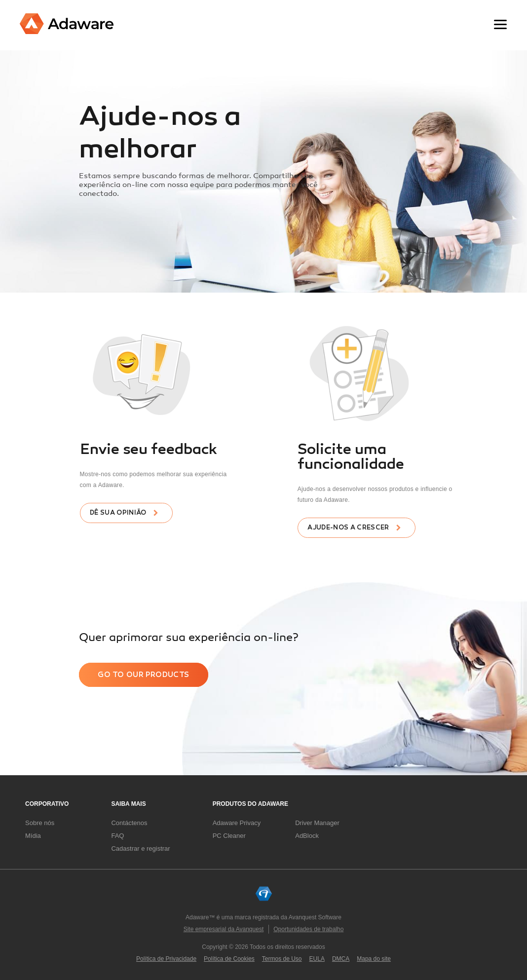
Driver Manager (317, 823)
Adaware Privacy (237, 823)
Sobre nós (40, 823)
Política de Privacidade (166, 959)
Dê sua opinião (118, 513)
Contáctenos (129, 823)
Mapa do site (374, 959)
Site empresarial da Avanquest (224, 929)
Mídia (33, 836)
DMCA (341, 959)
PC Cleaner (229, 836)
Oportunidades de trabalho (308, 929)
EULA (317, 959)
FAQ (117, 836)
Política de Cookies (229, 959)
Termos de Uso (282, 959)
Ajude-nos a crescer (348, 528)
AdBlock (307, 836)
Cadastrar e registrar (140, 848)
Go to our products (143, 675)
